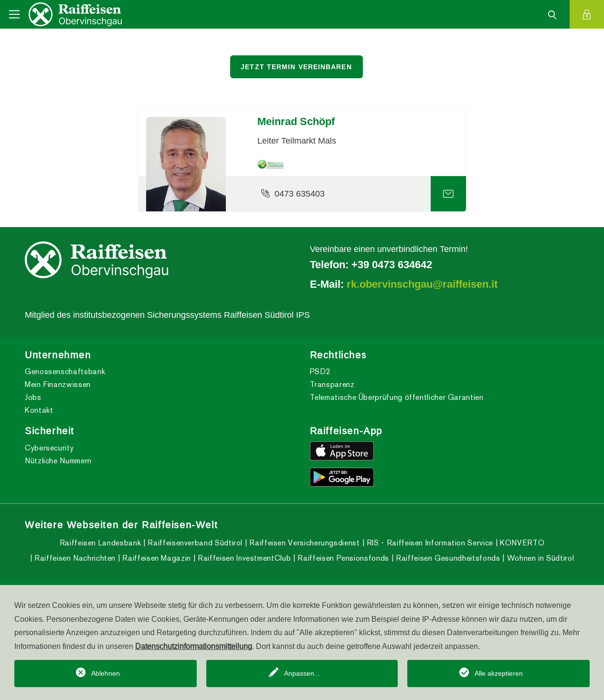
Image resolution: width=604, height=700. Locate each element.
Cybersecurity (49, 448)
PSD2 (320, 371)
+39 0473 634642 (392, 264)
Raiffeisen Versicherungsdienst (304, 543)
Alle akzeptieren (499, 673)
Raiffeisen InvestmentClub (244, 558)
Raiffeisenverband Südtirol (194, 543)
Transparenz (332, 384)
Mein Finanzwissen (58, 384)
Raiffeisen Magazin (156, 558)
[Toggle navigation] (14, 14)
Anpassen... (302, 673)
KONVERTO (521, 543)
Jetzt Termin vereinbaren (296, 67)
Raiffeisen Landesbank (100, 543)
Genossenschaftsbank (65, 371)
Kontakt (39, 410)
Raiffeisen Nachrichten (74, 558)
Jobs (33, 397)
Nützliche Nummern (58, 461)
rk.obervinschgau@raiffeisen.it (422, 284)
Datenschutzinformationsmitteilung (194, 646)
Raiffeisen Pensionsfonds (342, 558)
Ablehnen (106, 673)
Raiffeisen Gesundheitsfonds (447, 558)
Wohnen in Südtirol (539, 558)
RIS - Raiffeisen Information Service (429, 543)
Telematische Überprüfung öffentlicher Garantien (397, 397)
